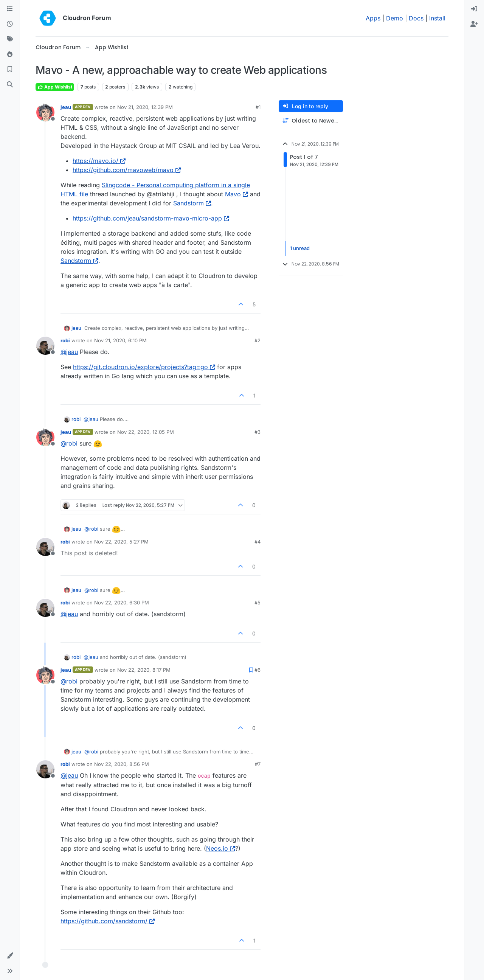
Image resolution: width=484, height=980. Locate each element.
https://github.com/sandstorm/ (108, 921)
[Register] (474, 24)
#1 (258, 107)
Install (437, 18)
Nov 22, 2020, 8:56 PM (122, 764)
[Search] (10, 85)
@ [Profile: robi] (69, 443)
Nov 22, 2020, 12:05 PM (146, 432)
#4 (258, 542)
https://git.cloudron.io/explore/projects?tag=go (144, 367)
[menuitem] (474, 9)
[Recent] (10, 24)
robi (65, 340)
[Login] (474, 9)
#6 (258, 670)
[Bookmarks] (10, 70)
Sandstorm (192, 203)
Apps (373, 18)
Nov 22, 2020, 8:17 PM (144, 670)
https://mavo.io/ (99, 161)
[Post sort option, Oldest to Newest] (311, 121)
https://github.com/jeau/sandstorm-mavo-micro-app (151, 218)
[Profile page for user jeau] (45, 112)
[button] (10, 956)
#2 (258, 340)
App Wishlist (55, 87)
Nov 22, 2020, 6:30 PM (122, 603)
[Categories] (10, 9)
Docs (416, 18)
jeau (66, 107)
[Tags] (10, 39)
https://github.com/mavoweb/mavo (127, 170)
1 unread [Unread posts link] (300, 248)
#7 (258, 764)
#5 (258, 603)
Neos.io (221, 848)
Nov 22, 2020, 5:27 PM (121, 542)
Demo (395, 18)
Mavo (237, 194)
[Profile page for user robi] (45, 346)
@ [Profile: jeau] (69, 352)
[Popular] (10, 54)
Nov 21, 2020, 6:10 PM (120, 340)
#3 (258, 432)
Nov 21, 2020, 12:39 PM (145, 107)
